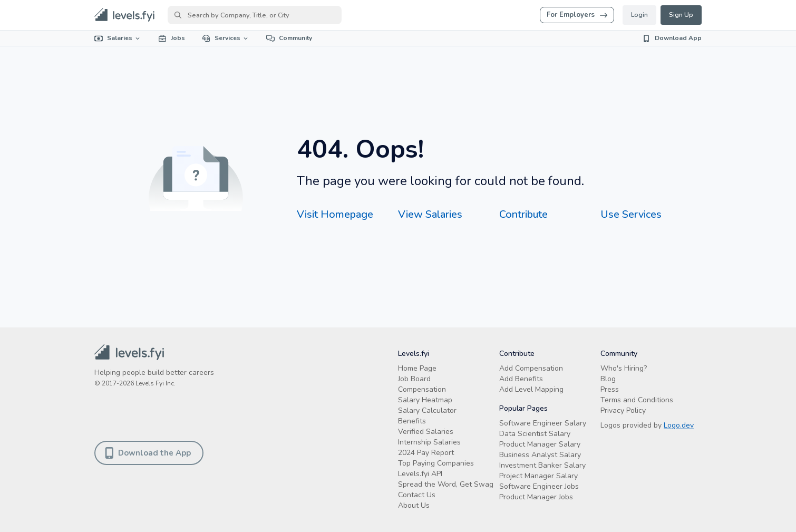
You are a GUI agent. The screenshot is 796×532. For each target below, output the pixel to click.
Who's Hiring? (624, 368)
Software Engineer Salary (543, 423)
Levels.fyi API (420, 474)
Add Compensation (531, 368)
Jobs (172, 38)
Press (610, 389)
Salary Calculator (427, 410)
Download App (672, 38)
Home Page (417, 368)
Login (639, 15)
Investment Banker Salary (542, 465)
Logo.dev (679, 425)
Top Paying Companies (436, 463)
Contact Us (417, 495)
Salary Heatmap (425, 400)
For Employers (577, 15)
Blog (608, 379)
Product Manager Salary (540, 444)
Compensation (422, 389)
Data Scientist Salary (535, 434)
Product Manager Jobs (536, 497)
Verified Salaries (426, 432)
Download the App (149, 453)
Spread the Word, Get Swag (446, 484)
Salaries (118, 38)
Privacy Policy (623, 410)
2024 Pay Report (426, 453)
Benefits (412, 421)
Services (226, 38)
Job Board (414, 379)
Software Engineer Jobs (539, 486)
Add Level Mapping (531, 389)
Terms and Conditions (637, 400)
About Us (414, 505)
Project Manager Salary (538, 476)
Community (289, 38)
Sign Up (681, 15)
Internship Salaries (429, 442)
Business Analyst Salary (540, 455)
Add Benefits (521, 379)
